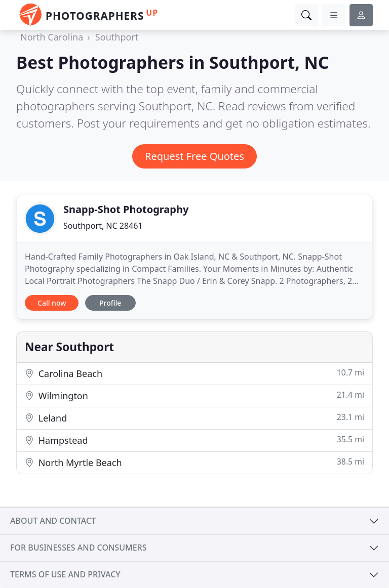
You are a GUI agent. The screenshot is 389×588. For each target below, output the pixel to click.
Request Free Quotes (194, 156)
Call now (52, 303)
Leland (194, 418)
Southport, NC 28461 (103, 226)
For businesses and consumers (78, 548)
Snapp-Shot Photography (126, 209)
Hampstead (194, 440)
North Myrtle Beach (194, 462)
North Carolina (52, 37)
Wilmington (194, 395)
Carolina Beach (194, 373)
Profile (110, 303)
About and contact (53, 521)
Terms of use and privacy (65, 574)
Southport (117, 37)
